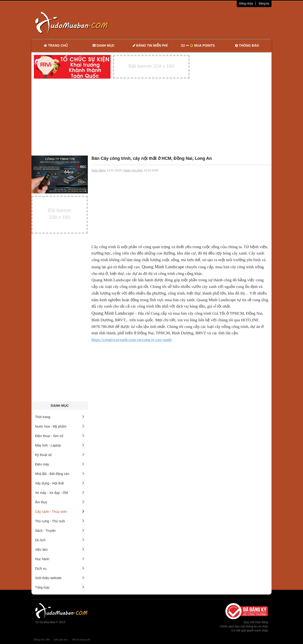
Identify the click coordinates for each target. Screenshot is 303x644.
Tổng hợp (60, 587)
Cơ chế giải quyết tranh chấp (250, 631)
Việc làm (60, 550)
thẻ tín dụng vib (81, 640)
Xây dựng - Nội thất (60, 483)
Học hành (60, 559)
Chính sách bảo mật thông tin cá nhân (244, 626)
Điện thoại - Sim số (60, 436)
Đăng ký (264, 4)
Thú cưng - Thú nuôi (60, 521)
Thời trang (60, 417)
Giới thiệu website (60, 578)
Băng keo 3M (42, 640)
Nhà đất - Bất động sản (60, 474)
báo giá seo (61, 640)
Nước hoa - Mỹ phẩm (60, 426)
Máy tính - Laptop (60, 445)
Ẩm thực (60, 502)
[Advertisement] (201, 22)
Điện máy (60, 464)
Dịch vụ (60, 568)
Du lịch (60, 540)
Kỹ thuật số (60, 455)
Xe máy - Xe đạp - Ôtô (60, 493)
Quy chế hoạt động (256, 622)
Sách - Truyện (60, 531)
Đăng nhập (246, 4)
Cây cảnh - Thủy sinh (60, 512)
